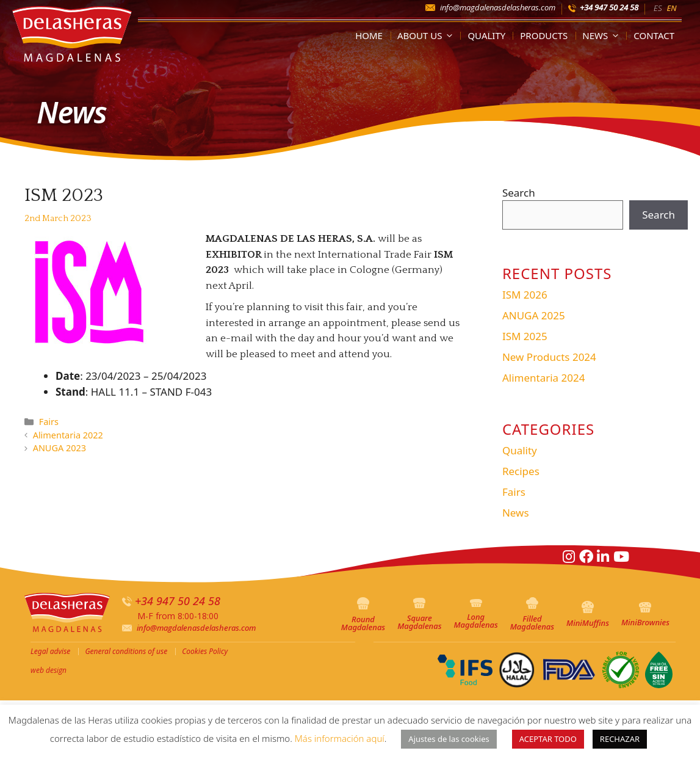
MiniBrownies (645, 615)
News (603, 35)
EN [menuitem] (671, 8)
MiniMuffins (588, 615)
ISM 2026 (525, 295)
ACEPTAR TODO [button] (548, 739)
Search (519, 193)
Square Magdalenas (419, 615)
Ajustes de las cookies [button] (449, 739)
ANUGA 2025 (534, 315)
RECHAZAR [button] (620, 739)
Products (544, 35)
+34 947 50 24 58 (609, 7)
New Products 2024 (549, 357)
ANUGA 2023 (60, 448)
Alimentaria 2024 (544, 378)
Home (369, 35)
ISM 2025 (525, 336)
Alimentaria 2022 (68, 435)
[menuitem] (658, 7)
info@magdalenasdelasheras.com (498, 7)
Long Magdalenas (475, 615)
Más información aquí (340, 738)
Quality (486, 35)
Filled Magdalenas (532, 615)
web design (49, 670)
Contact (654, 35)
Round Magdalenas (363, 615)
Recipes (521, 471)
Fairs (49, 422)
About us (427, 35)
